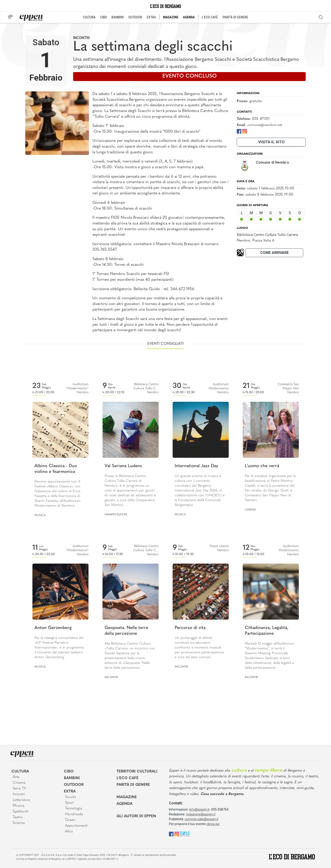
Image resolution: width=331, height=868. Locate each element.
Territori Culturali (137, 772)
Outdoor (74, 785)
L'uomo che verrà (262, 466)
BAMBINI (118, 17)
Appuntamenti (76, 826)
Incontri (81, 38)
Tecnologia (74, 809)
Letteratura (21, 800)
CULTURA (89, 17)
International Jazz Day (196, 466)
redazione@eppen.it (201, 814)
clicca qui (213, 824)
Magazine (127, 797)
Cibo (69, 772)
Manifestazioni (116, 515)
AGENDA (189, 17)
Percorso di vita (190, 628)
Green (70, 820)
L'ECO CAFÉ (210, 17)
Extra (70, 792)
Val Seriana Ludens (123, 466)
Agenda (124, 804)
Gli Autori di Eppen (136, 816)
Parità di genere (133, 785)
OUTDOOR (135, 17)
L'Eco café (127, 778)
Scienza (19, 823)
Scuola (70, 797)
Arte (16, 777)
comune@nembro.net (265, 125)
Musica (40, 515)
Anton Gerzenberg (53, 628)
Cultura (20, 772)
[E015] (185, 834)
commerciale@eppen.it (201, 819)
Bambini (72, 778)
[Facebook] (239, 131)
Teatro (18, 817)
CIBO (104, 17)
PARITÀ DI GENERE (235, 17)
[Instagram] (245, 131)
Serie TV (19, 789)
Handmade (74, 814)
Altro (69, 831)
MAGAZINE (171, 17)
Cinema (250, 510)
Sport (69, 803)
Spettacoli (21, 812)
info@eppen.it (199, 809)
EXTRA (151, 17)
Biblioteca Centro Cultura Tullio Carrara (267, 235)
